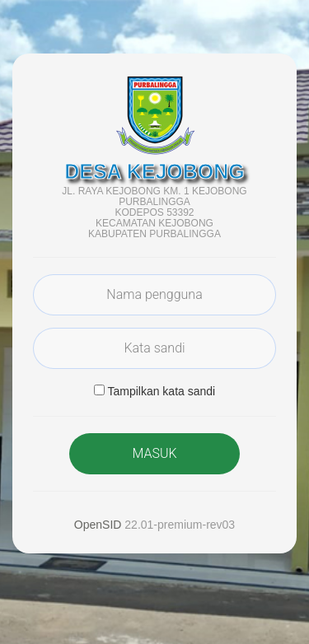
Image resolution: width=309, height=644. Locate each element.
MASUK (154, 453)
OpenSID (98, 525)
